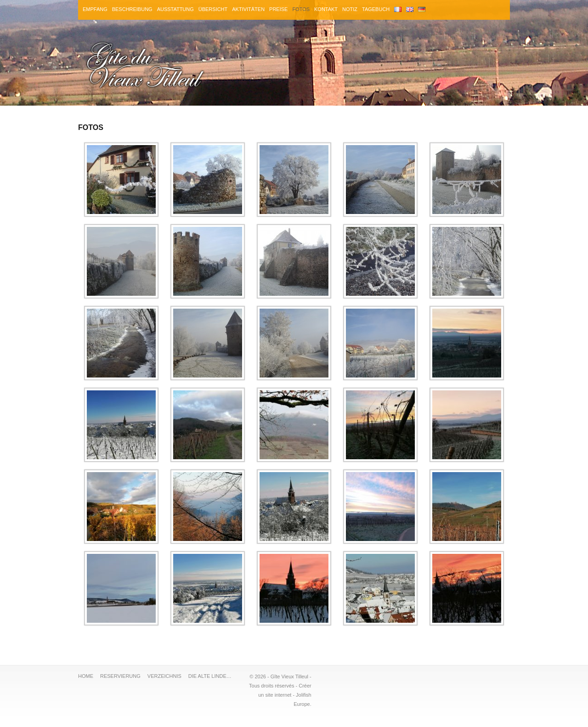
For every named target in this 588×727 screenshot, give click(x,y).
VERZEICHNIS (164, 676)
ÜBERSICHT (213, 9)
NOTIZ (350, 9)
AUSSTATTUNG (175, 9)
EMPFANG (95, 9)
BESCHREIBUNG (132, 9)
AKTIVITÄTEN (249, 9)
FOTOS (301, 9)
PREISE (279, 9)
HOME (86, 676)
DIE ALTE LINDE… (210, 676)
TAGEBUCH (376, 9)
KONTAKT (326, 9)
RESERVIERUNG (120, 676)
